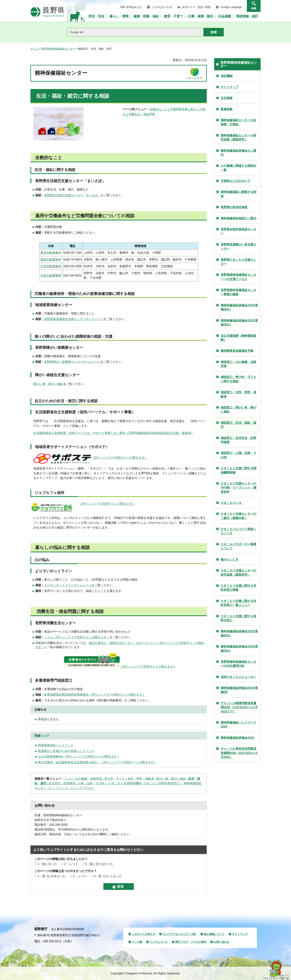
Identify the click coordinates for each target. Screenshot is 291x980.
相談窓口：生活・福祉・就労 (238, 425)
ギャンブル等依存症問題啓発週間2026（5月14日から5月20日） (239, 753)
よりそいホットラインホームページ (68, 585)
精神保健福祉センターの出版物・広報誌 (238, 122)
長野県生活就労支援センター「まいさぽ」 (72, 195)
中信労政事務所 (51, 266)
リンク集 (137, 942)
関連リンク (42, 736)
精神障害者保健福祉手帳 (237, 351)
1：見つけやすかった (52, 876)
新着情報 (227, 109)
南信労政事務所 (51, 260)
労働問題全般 (179, 109)
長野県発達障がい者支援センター (238, 247)
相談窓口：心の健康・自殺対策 (238, 364)
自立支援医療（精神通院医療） (238, 338)
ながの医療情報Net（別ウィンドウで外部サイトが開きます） (79, 757)
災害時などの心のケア (236, 181)
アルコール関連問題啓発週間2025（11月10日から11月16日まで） (239, 707)
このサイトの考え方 (143, 934)
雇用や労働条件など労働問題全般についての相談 (85, 216)
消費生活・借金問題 (142, 114)
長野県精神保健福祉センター (58, 49)
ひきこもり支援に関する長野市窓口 (238, 618)
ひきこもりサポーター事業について (238, 546)
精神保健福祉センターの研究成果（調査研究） (238, 137)
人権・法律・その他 (91, 783)
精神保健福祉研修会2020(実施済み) (239, 307)
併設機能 (227, 76)
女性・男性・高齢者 (141, 779)
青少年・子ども (115, 779)
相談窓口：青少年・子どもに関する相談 (238, 379)
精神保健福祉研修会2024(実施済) (239, 690)
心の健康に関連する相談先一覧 (238, 168)
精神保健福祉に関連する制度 (238, 194)
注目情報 (227, 98)
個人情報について (214, 934)
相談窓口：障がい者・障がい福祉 (238, 410)
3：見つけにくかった (108, 876)
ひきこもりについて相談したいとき (238, 531)
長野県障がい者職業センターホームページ (72, 362)
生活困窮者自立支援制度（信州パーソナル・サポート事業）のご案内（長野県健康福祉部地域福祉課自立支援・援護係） (114, 433)
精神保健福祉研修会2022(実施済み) (239, 633)
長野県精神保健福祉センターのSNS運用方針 (238, 664)
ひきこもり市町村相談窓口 (161, 783)
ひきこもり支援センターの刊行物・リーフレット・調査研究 (238, 488)
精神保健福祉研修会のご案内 (238, 153)
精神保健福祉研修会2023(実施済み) (239, 649)
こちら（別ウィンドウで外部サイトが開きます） (77, 637)
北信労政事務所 (51, 276)
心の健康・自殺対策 (89, 779)
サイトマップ (230, 87)
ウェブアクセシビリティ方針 (179, 934)
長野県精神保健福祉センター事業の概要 (238, 292)
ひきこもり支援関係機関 (125, 783)
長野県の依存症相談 (234, 207)
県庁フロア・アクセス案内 (191, 942)
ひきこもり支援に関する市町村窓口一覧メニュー (238, 603)
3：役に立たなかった (99, 864)
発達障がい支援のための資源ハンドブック (66, 751)
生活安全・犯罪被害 (62, 783)
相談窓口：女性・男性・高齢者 (238, 394)
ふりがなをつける (162, 7)
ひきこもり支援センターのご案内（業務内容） (238, 516)
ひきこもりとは (231, 503)
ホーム (34, 49)
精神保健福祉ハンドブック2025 (238, 725)
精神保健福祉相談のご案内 (238, 218)
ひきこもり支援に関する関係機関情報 (238, 470)
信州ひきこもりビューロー (238, 677)
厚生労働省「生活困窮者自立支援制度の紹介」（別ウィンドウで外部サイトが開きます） (97, 762)
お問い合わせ (222, 942)
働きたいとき (230, 560)
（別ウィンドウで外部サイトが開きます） (119, 458)
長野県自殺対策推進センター (238, 231)
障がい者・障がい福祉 (48, 384)
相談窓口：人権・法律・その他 (238, 455)
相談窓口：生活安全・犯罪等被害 (238, 440)
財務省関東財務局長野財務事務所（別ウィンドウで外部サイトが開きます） (95, 695)
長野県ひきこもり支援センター (238, 262)
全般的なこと (158, 109)
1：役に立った (47, 864)
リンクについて (159, 942)
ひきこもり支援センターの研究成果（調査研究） (238, 573)
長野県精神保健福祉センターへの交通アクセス (238, 277)
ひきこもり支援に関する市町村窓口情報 (238, 588)
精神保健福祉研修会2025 (237, 738)
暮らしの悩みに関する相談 (62, 547)
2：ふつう (71, 864)
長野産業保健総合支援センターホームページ (74, 319)
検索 (254, 8)
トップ (69, 779)
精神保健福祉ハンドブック (56, 745)
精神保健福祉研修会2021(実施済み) (239, 323)
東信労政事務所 (51, 253)
